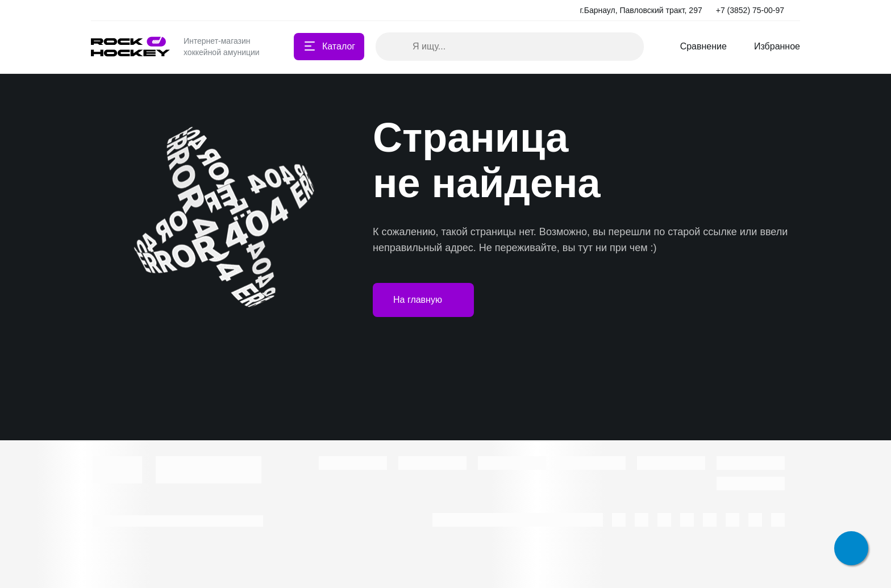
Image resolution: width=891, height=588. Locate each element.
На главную (423, 300)
